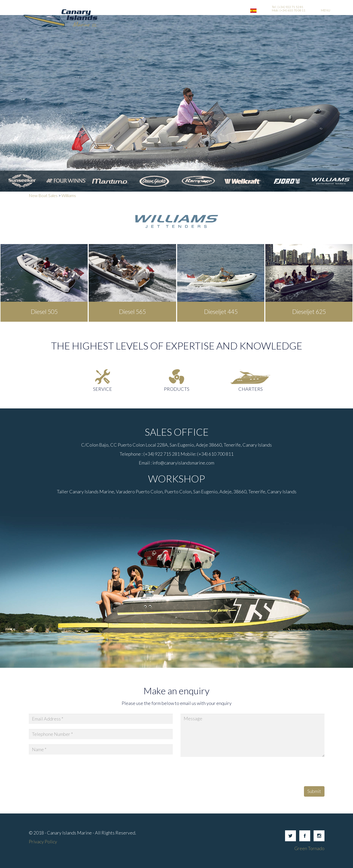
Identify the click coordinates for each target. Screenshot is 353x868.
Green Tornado (309, 848)
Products (177, 389)
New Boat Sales (43, 195)
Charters (251, 389)
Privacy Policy (43, 842)
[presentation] (220, 772)
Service (103, 389)
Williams (69, 195)
